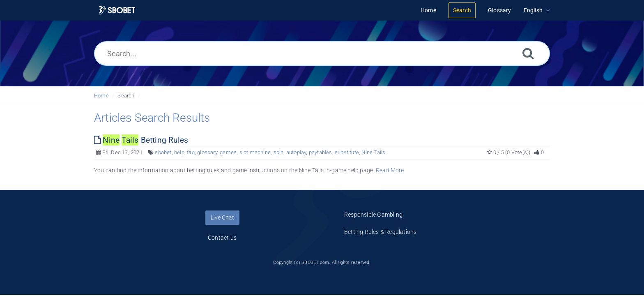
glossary (207, 152)
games (228, 152)
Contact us (222, 238)
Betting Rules (141, 140)
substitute (347, 152)
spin (279, 152)
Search (126, 96)
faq (191, 152)
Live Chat (222, 217)
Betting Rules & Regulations (380, 232)
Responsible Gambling (373, 215)
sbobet (163, 152)
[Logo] (117, 10)
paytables (321, 152)
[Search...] (322, 53)
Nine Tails (373, 152)
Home (101, 96)
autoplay (296, 152)
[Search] (528, 53)
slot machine (255, 152)
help (179, 152)
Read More (390, 170)
